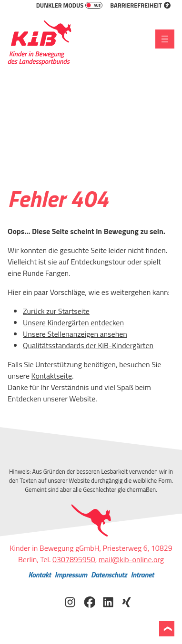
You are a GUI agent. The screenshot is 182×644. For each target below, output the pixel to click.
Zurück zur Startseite (56, 311)
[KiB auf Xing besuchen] (127, 601)
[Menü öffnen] (165, 39)
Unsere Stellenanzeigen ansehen (75, 334)
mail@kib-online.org (131, 559)
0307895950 (74, 559)
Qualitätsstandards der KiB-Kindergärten (88, 345)
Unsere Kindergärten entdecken (73, 322)
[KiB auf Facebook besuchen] (89, 601)
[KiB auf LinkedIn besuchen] (108, 601)
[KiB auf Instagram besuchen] (70, 601)
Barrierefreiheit (140, 5)
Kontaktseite (52, 376)
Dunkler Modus (70, 5)
